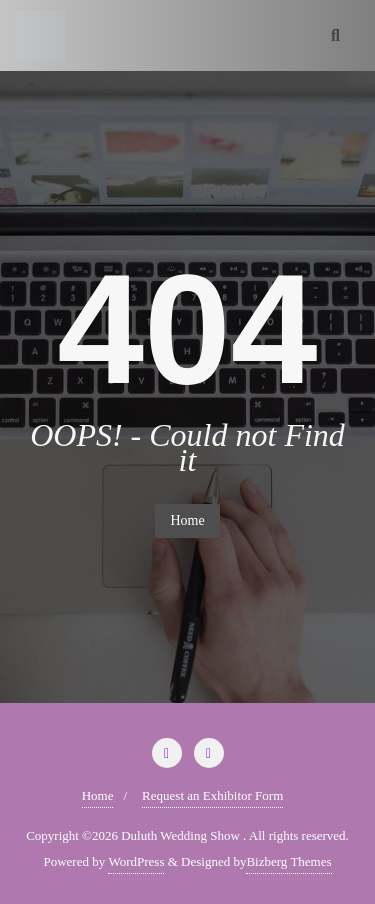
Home (187, 520)
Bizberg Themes (288, 861)
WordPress (136, 861)
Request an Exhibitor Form (212, 795)
